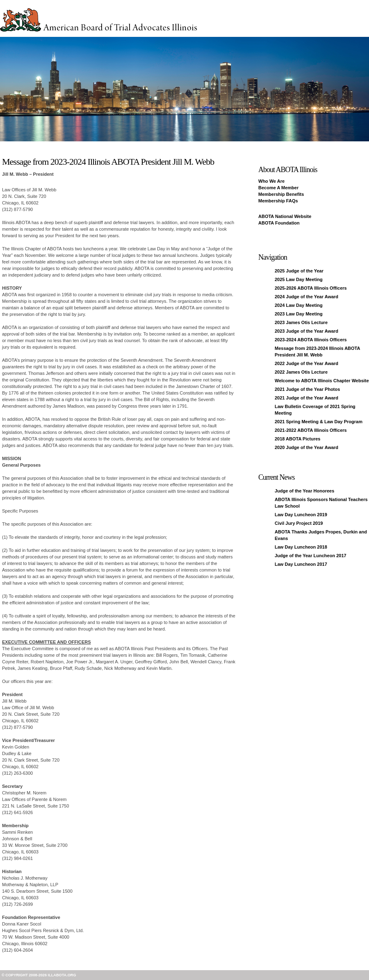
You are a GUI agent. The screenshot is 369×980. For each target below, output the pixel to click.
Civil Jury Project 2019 (299, 523)
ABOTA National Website (285, 216)
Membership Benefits (281, 194)
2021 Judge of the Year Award (306, 398)
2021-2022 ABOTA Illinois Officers (311, 430)
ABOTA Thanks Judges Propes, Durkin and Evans (321, 535)
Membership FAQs (278, 201)
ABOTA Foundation (279, 223)
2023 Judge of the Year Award (306, 331)
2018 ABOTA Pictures (297, 439)
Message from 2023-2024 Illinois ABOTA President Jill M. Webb (317, 352)
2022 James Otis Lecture (301, 372)
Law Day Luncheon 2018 (301, 547)
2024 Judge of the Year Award (306, 297)
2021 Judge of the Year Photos (307, 389)
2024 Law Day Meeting (299, 305)
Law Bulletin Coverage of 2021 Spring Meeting (315, 410)
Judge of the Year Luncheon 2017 (311, 556)
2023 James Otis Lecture (301, 322)
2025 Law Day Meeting (299, 279)
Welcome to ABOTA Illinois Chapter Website (322, 381)
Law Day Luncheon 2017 (301, 564)
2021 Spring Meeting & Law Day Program (319, 422)
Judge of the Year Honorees (304, 491)
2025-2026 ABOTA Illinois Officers (311, 288)
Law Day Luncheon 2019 (301, 515)
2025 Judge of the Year (299, 271)
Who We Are (271, 181)
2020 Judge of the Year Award (306, 447)
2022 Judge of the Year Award (306, 363)
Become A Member (278, 188)
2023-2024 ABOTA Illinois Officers (311, 340)
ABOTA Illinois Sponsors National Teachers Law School (321, 503)
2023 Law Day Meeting (299, 314)
